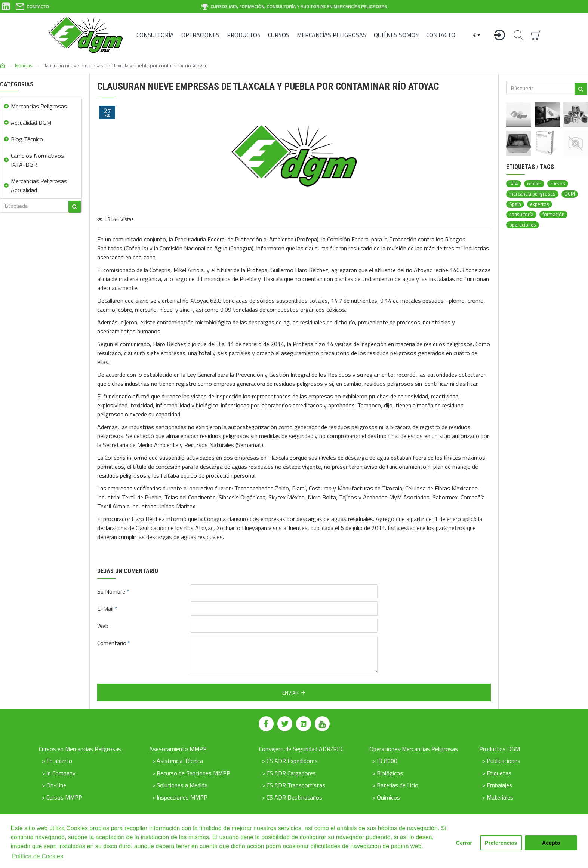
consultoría (521, 214)
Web (103, 626)
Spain (515, 204)
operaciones (523, 225)
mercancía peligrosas (532, 194)
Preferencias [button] (501, 843)
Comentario (112, 643)
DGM (570, 194)
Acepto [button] (551, 843)
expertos (540, 204)
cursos (558, 184)
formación (553, 214)
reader (534, 184)
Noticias (24, 65)
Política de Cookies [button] (38, 856)
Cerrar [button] (464, 843)
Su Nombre (111, 591)
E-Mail (105, 609)
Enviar (290, 692)
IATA (514, 184)
